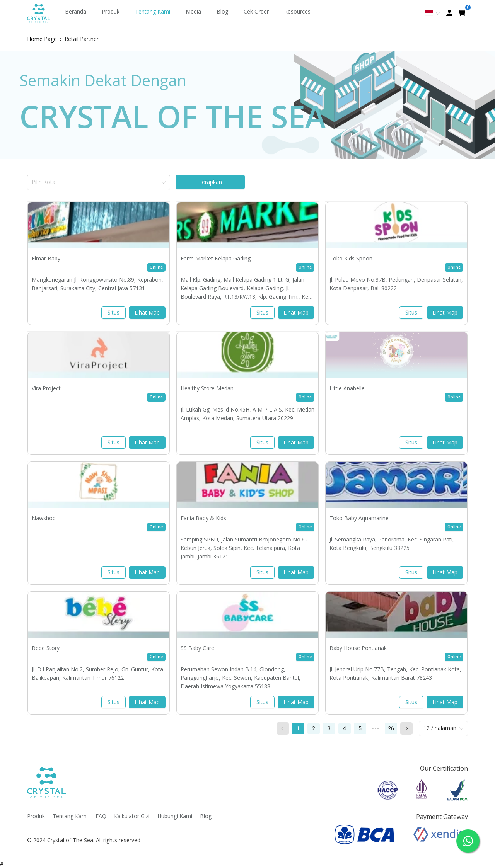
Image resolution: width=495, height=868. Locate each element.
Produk (111, 11)
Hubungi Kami (175, 816)
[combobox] (96, 181)
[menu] (204, 13)
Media (193, 11)
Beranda (76, 11)
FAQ (101, 816)
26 (391, 728)
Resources (297, 11)
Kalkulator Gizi (132, 816)
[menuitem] (76, 14)
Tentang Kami (153, 11)
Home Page (42, 39)
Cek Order (256, 11)
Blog (222, 11)
